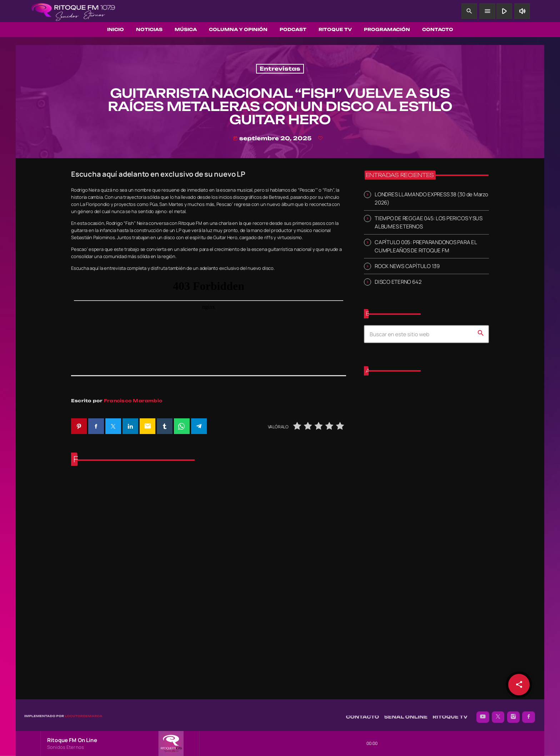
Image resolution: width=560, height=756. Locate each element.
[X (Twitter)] (498, 714)
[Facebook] (529, 714)
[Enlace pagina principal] (73, 11)
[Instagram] (514, 714)
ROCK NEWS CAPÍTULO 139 (407, 266)
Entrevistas (280, 69)
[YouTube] (483, 714)
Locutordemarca (83, 712)
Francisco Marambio (133, 401)
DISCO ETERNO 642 (398, 282)
